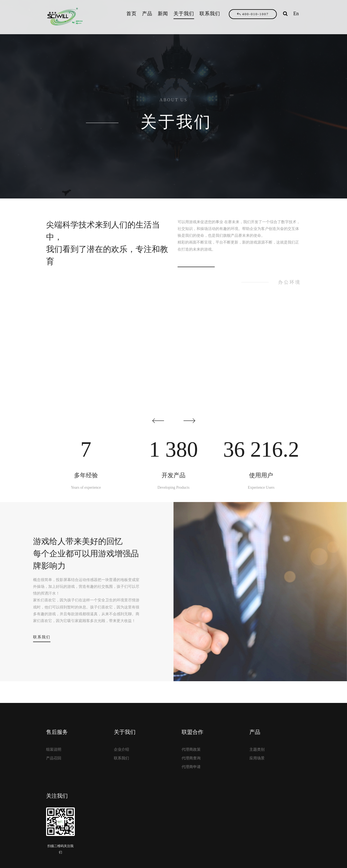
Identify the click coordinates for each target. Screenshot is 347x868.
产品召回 (54, 758)
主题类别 (257, 749)
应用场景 (257, 758)
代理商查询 (191, 758)
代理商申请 (191, 767)
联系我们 (42, 637)
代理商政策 (191, 749)
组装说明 (54, 749)
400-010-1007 (253, 14)
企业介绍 (121, 749)
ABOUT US (173, 100)
